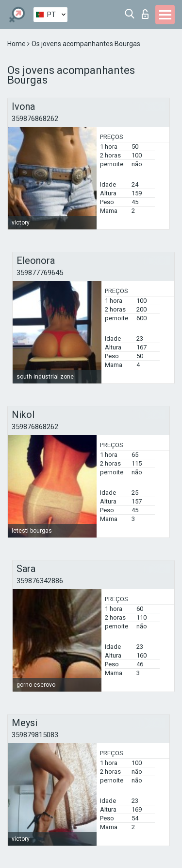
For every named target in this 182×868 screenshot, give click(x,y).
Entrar (145, 14)
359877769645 (40, 273)
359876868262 (35, 119)
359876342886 (40, 581)
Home (17, 44)
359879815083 (35, 735)
